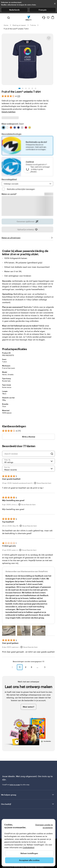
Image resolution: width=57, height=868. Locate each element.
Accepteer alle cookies (29, 860)
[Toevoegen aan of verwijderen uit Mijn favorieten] (49, 38)
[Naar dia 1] (19, 88)
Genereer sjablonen (27, 220)
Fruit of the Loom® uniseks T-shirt (16, 29)
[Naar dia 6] (36, 88)
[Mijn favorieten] (48, 18)
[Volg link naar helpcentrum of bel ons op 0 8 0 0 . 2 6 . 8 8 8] (44, 18)
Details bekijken (9, 112)
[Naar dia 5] (32, 88)
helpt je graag (15, 783)
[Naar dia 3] (26, 88)
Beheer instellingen (29, 853)
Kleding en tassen (19, 25)
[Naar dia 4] (29, 88)
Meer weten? (29, 705)
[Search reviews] (27, 452)
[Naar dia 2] (23, 88)
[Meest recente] (29, 467)
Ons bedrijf (28, 802)
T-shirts (33, 25)
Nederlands (14, 10)
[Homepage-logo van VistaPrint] (29, 18)
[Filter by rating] (29, 460)
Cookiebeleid (28, 847)
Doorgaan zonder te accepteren (44, 826)
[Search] (52, 452)
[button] (9, 629)
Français (43, 10)
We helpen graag (28, 793)
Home (6, 25)
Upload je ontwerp (27, 228)
